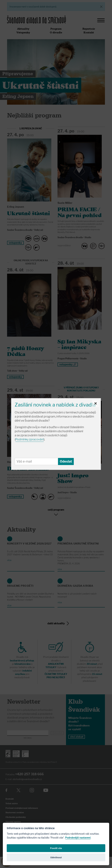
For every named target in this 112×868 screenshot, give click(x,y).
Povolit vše (56, 848)
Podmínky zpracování (30, 439)
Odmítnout (56, 857)
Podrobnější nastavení (78, 838)
